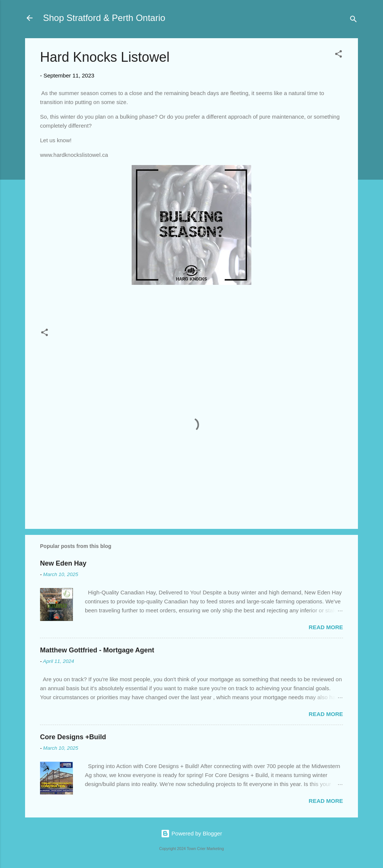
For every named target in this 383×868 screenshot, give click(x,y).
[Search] (353, 20)
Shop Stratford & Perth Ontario (104, 18)
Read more (326, 627)
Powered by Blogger (191, 833)
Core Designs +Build (73, 737)
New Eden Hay (63, 563)
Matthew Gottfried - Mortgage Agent (97, 650)
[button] (338, 55)
